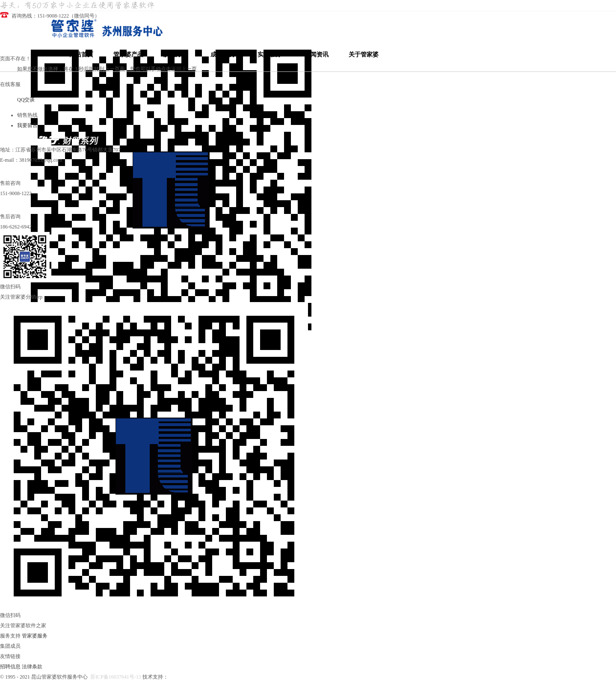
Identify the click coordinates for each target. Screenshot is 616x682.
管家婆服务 (35, 636)
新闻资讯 (317, 55)
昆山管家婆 (203, 677)
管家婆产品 (128, 55)
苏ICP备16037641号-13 (116, 677)
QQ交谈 (26, 100)
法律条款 (32, 667)
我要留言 (27, 125)
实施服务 (269, 55)
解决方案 (175, 55)
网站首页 (81, 55)
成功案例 (222, 55)
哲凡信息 (178, 677)
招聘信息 (10, 667)
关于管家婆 (364, 55)
